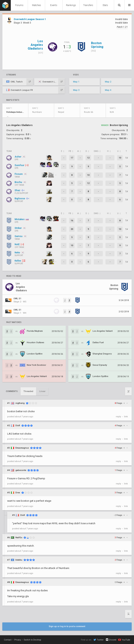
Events (54, 5)
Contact (8, 640)
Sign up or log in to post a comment (67, 626)
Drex (18, 493)
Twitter (99, 640)
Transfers (88, 5)
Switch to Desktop (32, 640)
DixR (18, 426)
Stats (105, 5)
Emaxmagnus (22, 448)
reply (118, 417)
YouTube (124, 640)
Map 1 (76, 82)
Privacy (18, 640)
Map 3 (76, 90)
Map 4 (108, 90)
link (126, 417)
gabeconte (21, 470)
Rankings (71, 5)
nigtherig (20, 403)
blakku (19, 560)
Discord (111, 640)
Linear (42, 391)
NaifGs (19, 538)
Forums (19, 5)
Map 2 (108, 82)
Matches (37, 5)
